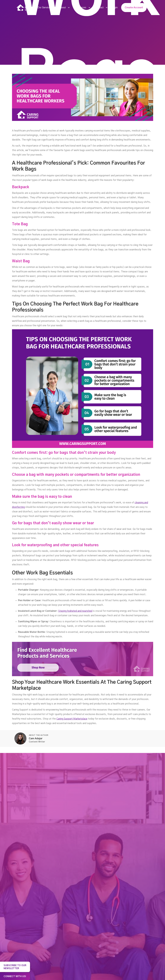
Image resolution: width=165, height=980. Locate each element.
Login (114, 8)
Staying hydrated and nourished (75, 611)
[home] (26, 8)
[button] (46, 8)
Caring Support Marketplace (72, 719)
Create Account (134, 8)
